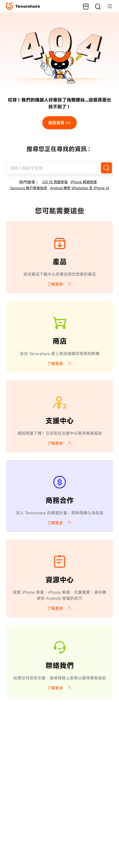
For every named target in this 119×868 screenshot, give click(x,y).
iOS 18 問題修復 (55, 182)
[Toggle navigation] (107, 6)
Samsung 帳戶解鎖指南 (29, 188)
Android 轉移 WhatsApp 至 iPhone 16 (80, 188)
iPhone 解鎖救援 (84, 182)
